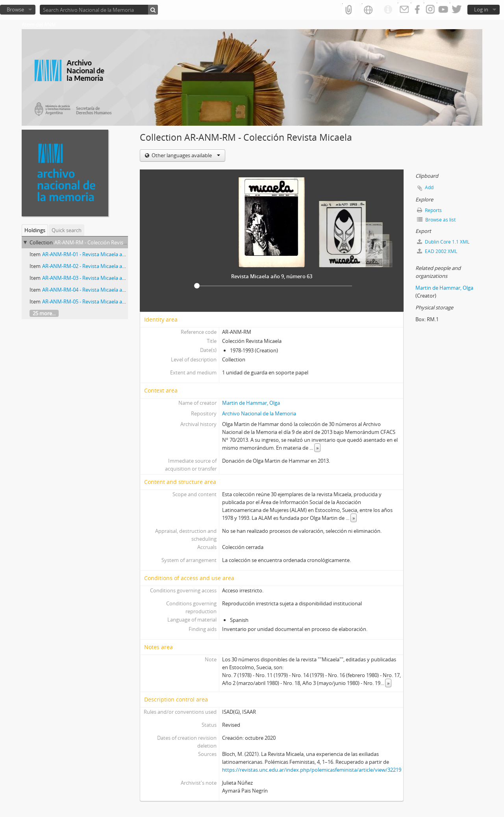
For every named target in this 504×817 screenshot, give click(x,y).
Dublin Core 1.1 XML (443, 242)
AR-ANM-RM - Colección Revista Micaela (101, 242)
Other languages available (185, 155)
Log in (481, 9)
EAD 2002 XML (437, 251)
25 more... (44, 313)
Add (429, 187)
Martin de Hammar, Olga (251, 403)
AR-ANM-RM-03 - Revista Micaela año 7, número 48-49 (105, 278)
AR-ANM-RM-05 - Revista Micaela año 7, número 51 (101, 301)
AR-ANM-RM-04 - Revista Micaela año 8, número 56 (101, 290)
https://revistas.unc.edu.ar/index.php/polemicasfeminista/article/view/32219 (312, 770)
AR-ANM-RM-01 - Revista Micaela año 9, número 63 (101, 254)
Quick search (67, 230)
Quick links (388, 10)
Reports (429, 210)
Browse (15, 9)
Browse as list (436, 220)
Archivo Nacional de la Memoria (259, 413)
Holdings (35, 230)
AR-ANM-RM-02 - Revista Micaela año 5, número (98, 266)
